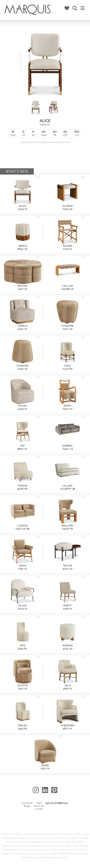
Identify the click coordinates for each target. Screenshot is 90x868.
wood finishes (36, 142)
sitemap (63, 803)
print (23, 142)
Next (83, 97)
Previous (7, 97)
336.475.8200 (53, 803)
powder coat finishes (58, 142)
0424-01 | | (45, 88)
